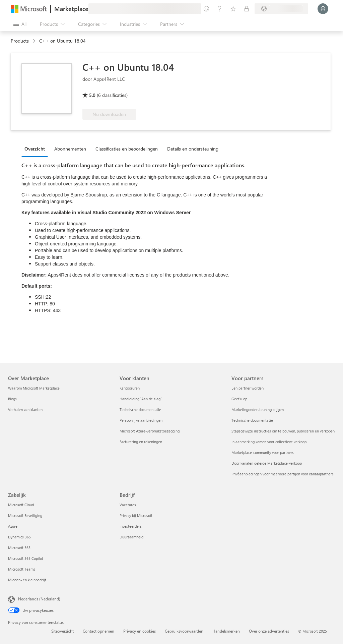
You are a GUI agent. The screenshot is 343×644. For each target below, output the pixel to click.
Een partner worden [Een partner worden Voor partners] (248, 388)
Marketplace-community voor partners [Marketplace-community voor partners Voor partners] (263, 452)
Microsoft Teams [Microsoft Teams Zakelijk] (22, 569)
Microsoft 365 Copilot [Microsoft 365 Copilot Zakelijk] (26, 558)
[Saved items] (233, 9)
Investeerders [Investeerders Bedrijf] (131, 526)
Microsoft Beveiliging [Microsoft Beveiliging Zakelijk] (25, 515)
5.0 (92, 95)
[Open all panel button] (20, 24)
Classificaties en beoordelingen (127, 149)
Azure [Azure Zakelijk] (13, 526)
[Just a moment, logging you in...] (323, 9)
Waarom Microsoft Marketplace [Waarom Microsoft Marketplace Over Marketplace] (34, 388)
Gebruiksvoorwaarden (184, 631)
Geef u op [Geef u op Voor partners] (239, 399)
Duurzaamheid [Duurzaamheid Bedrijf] (131, 537)
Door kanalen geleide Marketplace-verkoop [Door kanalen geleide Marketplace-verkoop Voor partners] (267, 463)
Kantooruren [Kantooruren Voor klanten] (130, 388)
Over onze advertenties (269, 631)
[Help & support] (220, 9)
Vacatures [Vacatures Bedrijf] (128, 505)
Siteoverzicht (62, 631)
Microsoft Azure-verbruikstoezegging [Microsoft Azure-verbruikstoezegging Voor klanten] (150, 431)
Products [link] (20, 41)
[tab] (36, 149)
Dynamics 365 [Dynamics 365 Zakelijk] (19, 537)
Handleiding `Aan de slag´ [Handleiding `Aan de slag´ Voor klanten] (141, 399)
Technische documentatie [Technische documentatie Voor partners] (252, 420)
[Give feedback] (206, 9)
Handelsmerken (226, 631)
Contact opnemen (98, 631)
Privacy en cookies (140, 631)
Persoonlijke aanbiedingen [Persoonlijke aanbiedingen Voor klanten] (141, 420)
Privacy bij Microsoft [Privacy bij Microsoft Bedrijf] (136, 515)
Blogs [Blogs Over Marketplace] (12, 399)
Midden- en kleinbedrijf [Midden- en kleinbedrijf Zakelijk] (27, 580)
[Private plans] (247, 9)
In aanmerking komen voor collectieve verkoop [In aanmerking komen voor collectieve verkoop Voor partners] (269, 442)
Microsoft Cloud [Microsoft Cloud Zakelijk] (21, 505)
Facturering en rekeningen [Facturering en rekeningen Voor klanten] (141, 442)
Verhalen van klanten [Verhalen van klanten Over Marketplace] (25, 409)
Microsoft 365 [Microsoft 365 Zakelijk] (19, 548)
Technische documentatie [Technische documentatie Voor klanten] (140, 409)
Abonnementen (70, 149)
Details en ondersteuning (193, 149)
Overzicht (35, 149)
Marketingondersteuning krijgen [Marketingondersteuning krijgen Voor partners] (258, 409)
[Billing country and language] (281, 9)
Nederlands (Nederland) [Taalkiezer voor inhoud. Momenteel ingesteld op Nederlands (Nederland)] (39, 599)
